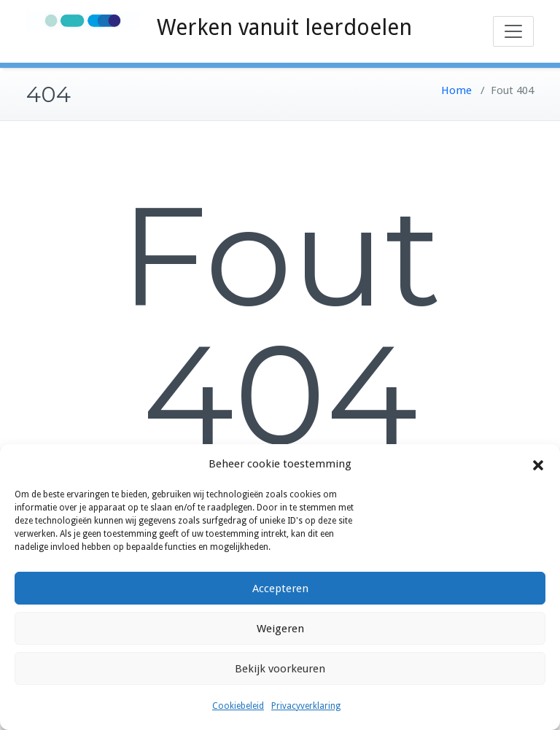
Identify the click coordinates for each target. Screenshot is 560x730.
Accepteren (280, 589)
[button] (538, 465)
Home (456, 90)
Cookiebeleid (238, 706)
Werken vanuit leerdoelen (284, 27)
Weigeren (280, 629)
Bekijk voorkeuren (280, 669)
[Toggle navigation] (513, 31)
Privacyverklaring (306, 706)
